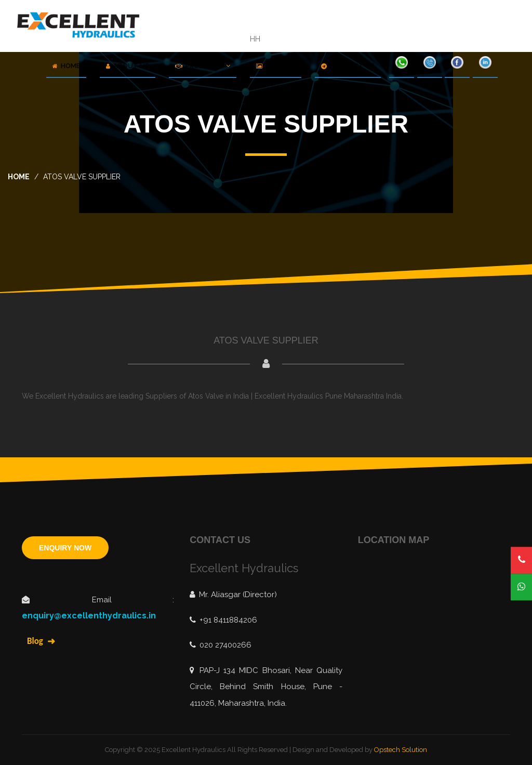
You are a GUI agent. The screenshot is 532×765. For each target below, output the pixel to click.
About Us (128, 66)
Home (66, 66)
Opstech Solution (401, 750)
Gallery (276, 66)
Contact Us (348, 66)
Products (203, 66)
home (19, 177)
